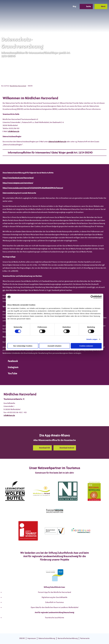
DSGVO (22, 638)
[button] (53, 6)
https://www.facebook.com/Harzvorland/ (18, 178)
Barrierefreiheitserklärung (68, 638)
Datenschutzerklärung (47, 638)
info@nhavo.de (14, 131)
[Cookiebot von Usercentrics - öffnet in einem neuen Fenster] (92, 297)
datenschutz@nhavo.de (57, 142)
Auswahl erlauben (54, 346)
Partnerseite (85, 638)
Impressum (32, 638)
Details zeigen (92, 339)
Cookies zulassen (86, 346)
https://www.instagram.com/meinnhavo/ (18, 183)
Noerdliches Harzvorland (18, 86)
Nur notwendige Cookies (23, 346)
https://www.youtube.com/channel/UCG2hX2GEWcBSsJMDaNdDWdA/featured (33, 188)
